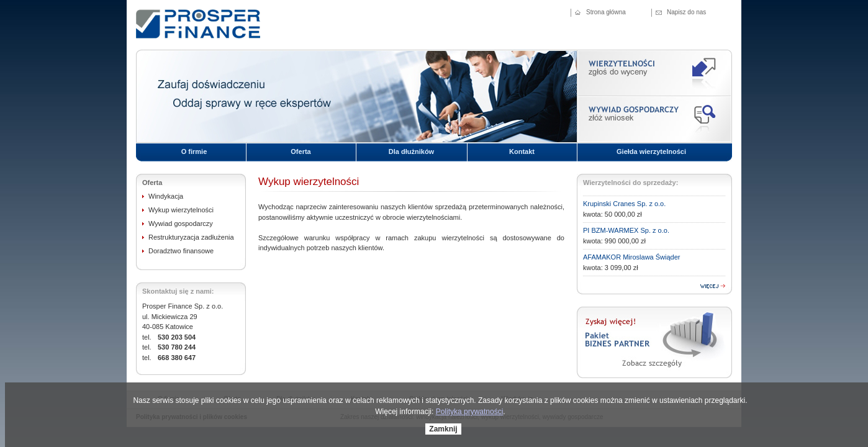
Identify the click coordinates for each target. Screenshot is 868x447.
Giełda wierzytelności (651, 151)
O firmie (194, 151)
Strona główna (606, 12)
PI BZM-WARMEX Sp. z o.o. (626, 230)
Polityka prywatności (470, 412)
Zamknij (443, 429)
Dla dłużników (411, 151)
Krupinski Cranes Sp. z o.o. (624, 204)
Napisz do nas (686, 12)
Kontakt (522, 151)
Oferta (301, 151)
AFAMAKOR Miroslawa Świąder (632, 257)
